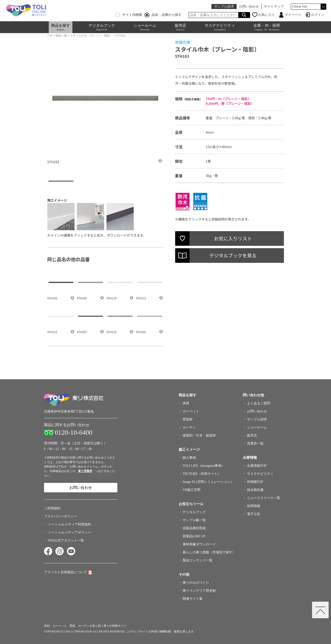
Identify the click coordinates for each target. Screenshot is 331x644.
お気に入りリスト (233, 238)
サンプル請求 (224, 7)
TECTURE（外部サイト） (202, 474)
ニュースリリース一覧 (264, 498)
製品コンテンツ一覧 (198, 560)
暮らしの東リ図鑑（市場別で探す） (209, 552)
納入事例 (189, 458)
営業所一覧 (255, 443)
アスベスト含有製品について (66, 572)
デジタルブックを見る (233, 255)
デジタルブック (102, 27)
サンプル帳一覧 (194, 520)
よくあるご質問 (259, 403)
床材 (186, 403)
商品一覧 (61, 35)
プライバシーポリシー (61, 516)
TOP (50, 35)
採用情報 (254, 506)
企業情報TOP (257, 466)
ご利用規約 (52, 508)
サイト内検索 (129, 15)
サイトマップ (274, 7)
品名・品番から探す (163, 15)
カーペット (191, 411)
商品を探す (61, 27)
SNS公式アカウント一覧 (66, 540)
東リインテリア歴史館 (199, 591)
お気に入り (266, 15)
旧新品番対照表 (194, 528)
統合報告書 (255, 490)
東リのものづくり (196, 583)
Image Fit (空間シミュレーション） (208, 482)
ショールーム (145, 27)
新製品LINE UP (194, 536)
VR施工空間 (192, 490)
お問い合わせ (249, 7)
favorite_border (160, 161)
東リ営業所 (85, 471)
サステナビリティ (220, 27)
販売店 (181, 27)
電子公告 (254, 514)
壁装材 (188, 419)
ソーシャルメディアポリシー (70, 532)
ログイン (318, 15)
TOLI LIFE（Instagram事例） (204, 466)
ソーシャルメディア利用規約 (70, 524)
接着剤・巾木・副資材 (199, 435)
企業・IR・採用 (267, 27)
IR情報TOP (255, 482)
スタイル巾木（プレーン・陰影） (91, 35)
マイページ (293, 15)
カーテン (189, 427)
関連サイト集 (193, 599)
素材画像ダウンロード (199, 544)
